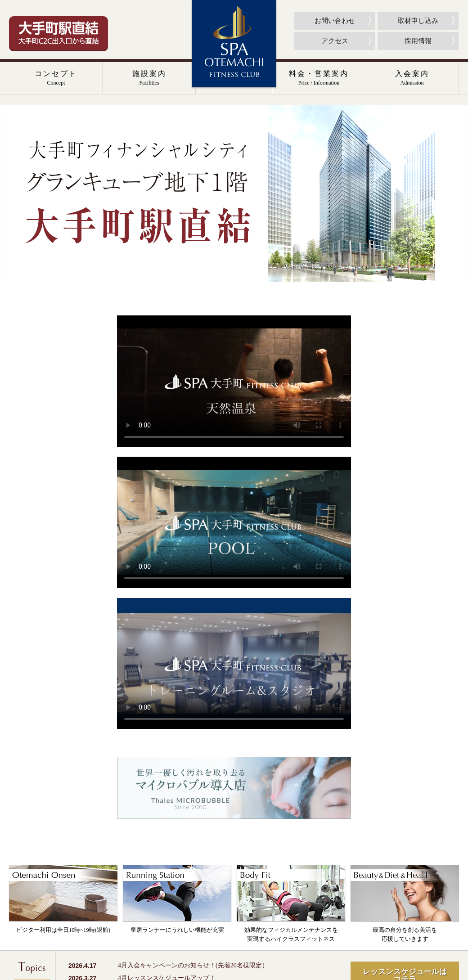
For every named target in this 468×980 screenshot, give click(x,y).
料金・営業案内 (319, 78)
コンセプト (56, 78)
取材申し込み (418, 21)
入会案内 (412, 78)
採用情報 (418, 41)
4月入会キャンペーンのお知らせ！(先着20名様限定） (193, 965)
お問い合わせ (335, 21)
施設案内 (149, 78)
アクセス (335, 41)
